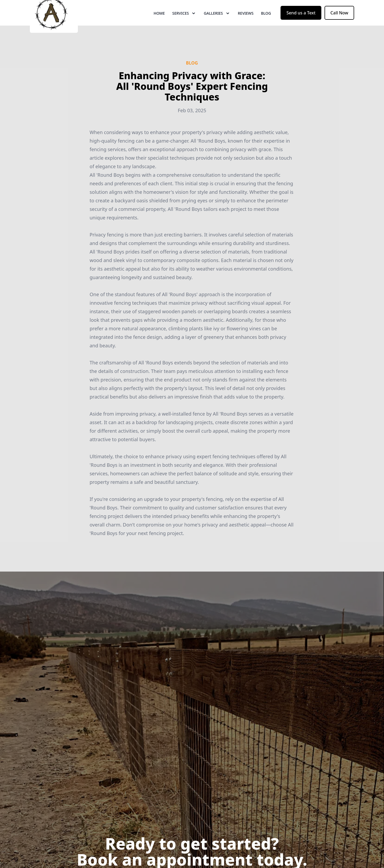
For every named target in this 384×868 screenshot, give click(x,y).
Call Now (339, 23)
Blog (266, 24)
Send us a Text (301, 23)
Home (159, 24)
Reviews (246, 24)
